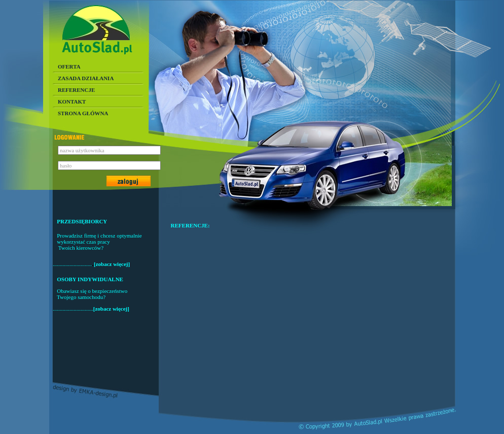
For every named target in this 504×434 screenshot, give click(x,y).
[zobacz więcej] (112, 264)
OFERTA (69, 66)
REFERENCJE (76, 90)
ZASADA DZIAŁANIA (86, 78)
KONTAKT (72, 102)
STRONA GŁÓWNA (83, 113)
